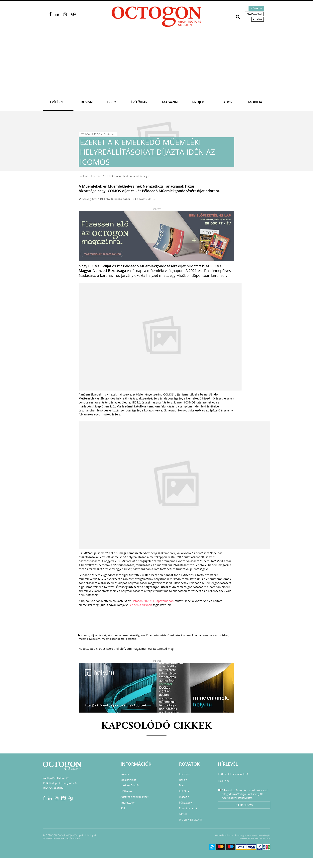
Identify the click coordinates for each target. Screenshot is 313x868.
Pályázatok (186, 803)
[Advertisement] (156, 64)
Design (87, 102)
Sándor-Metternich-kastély (124, 635)
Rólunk (125, 774)
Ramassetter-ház (208, 635)
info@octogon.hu (53, 788)
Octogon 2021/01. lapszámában (153, 601)
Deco (112, 102)
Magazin (170, 102)
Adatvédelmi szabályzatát (237, 798)
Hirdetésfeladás (130, 785)
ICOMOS (85, 635)
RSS (123, 808)
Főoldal (83, 176)
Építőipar (139, 102)
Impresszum (128, 803)
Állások (258, 19)
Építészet (58, 102)
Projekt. (200, 102)
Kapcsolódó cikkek (157, 726)
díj (92, 635)
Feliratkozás (244, 805)
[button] (238, 17)
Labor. (228, 102)
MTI (94, 199)
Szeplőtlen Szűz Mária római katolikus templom (169, 635)
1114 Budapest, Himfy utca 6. (60, 783)
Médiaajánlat (254, 14)
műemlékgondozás (113, 639)
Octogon (131, 639)
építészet (101, 635)
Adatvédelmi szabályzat (135, 797)
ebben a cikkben (142, 605)
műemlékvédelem (89, 639)
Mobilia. (256, 102)
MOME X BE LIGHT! (190, 820)
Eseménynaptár (188, 808)
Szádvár (224, 635)
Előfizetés (256, 8)
